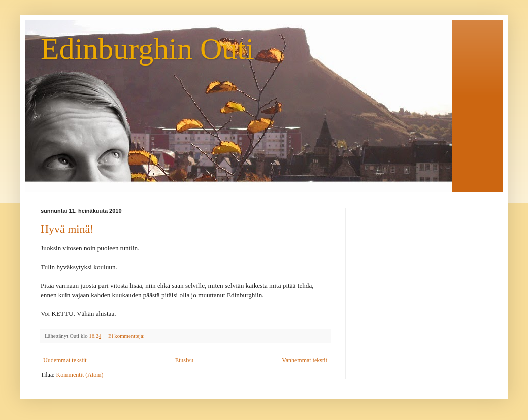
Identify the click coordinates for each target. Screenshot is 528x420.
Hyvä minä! (67, 229)
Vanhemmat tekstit (305, 360)
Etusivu (185, 360)
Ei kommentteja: (127, 336)
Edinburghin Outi (147, 49)
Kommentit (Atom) (80, 375)
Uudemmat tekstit (65, 360)
